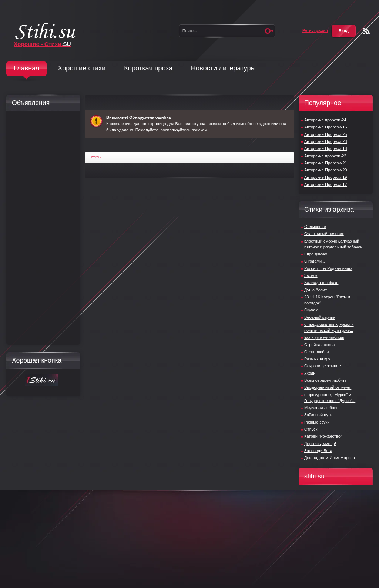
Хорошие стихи (82, 68)
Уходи (310, 373)
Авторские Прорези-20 (326, 170)
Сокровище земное (323, 366)
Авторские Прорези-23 (326, 141)
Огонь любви (317, 352)
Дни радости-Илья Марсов (330, 458)
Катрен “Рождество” (323, 436)
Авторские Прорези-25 (326, 134)
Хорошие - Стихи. (42, 44)
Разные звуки (317, 422)
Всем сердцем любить (326, 380)
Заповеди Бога (318, 451)
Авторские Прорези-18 (326, 148)
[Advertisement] (41, 228)
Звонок (311, 275)
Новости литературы (223, 68)
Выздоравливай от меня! (328, 387)
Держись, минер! (320, 444)
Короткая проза (148, 68)
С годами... (315, 261)
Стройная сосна (319, 345)
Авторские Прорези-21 (326, 163)
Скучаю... (313, 310)
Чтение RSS (367, 31)
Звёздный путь (318, 415)
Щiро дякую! (316, 254)
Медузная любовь (321, 408)
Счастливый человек (324, 234)
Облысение (315, 227)
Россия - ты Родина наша (328, 268)
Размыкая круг (318, 359)
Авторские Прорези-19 (326, 177)
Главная (26, 68)
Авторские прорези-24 (325, 120)
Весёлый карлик (320, 317)
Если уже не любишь (324, 337)
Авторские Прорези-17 (326, 184)
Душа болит (316, 290)
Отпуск (311, 429)
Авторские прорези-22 (325, 156)
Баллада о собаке (321, 283)
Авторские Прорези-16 (326, 127)
